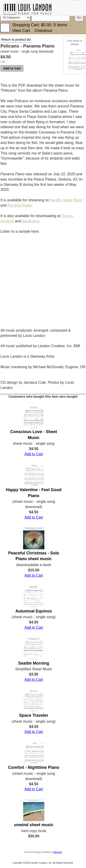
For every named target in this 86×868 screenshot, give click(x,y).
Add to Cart (12, 68)
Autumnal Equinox (34, 611)
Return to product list (16, 40)
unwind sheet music (34, 825)
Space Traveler (34, 715)
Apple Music (73, 200)
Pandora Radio (20, 205)
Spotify (56, 200)
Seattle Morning (34, 663)
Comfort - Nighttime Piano (34, 767)
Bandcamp (30, 221)
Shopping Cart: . (40, 25)
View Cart (21, 31)
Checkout (43, 31)
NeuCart (58, 852)
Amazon (7, 221)
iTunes (67, 216)
